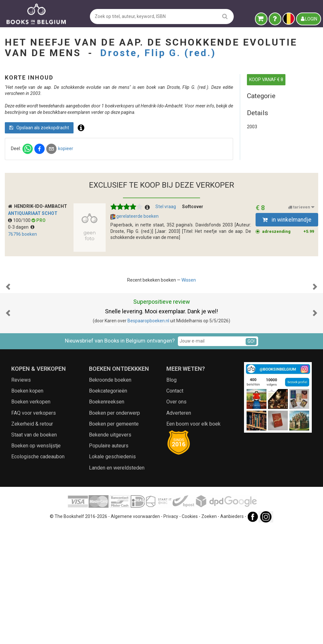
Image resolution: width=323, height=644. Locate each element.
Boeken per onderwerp (114, 529)
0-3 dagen (21, 280)
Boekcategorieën (108, 508)
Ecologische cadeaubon (38, 573)
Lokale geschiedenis (112, 573)
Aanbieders (232, 633)
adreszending (288, 284)
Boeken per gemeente (114, 540)
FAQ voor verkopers (34, 529)
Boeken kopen (27, 508)
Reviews (21, 497)
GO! (251, 458)
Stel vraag (166, 259)
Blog (171, 497)
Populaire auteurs (109, 562)
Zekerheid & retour (32, 540)
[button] (8, 371)
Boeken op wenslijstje (36, 562)
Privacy (171, 633)
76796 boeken (22, 286)
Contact (175, 508)
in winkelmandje (287, 272)
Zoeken (209, 633)
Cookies (190, 633)
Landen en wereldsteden (117, 584)
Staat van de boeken (34, 551)
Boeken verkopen (31, 518)
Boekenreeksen (107, 518)
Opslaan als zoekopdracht (146, 146)
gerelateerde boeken (135, 269)
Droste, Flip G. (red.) (158, 53)
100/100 (20, 273)
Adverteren (179, 529)
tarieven (301, 260)
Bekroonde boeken (110, 497)
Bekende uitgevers (110, 551)
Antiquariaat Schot (33, 266)
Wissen (189, 333)
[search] (225, 16)
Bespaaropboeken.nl (148, 437)
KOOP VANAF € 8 (266, 80)
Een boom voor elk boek (193, 540)
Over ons (176, 518)
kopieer (172, 167)
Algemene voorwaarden (135, 633)
